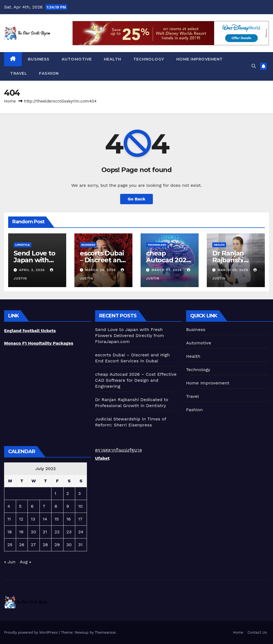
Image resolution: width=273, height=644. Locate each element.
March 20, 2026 (234, 270)
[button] (254, 66)
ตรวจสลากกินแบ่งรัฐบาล (119, 450)
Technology (149, 59)
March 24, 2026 (101, 270)
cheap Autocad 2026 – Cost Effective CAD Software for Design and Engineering (136, 380)
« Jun (10, 562)
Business (39, 59)
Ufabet (102, 458)
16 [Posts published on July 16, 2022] (69, 519)
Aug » (25, 562)
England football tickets (30, 331)
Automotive (77, 59)
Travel (19, 73)
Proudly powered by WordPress (31, 632)
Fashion (49, 73)
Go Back (137, 199)
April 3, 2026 (33, 270)
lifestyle (22, 245)
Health (113, 59)
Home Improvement (200, 59)
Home (10, 101)
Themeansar (105, 632)
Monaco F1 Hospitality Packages (39, 343)
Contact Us (257, 632)
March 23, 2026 (167, 270)
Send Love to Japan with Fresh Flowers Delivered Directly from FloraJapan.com (130, 335)
